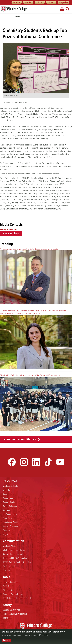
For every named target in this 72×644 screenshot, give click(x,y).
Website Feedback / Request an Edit (17, 598)
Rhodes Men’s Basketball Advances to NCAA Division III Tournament (30, 375)
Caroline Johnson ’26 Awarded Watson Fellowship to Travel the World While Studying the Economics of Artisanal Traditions (33, 312)
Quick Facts (7, 518)
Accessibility (7, 490)
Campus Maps (8, 498)
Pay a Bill (6, 586)
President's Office (10, 566)
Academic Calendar (10, 486)
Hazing (5, 618)
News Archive (11, 233)
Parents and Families (11, 522)
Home (18, 17)
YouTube (60, 462)
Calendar (62, 9)
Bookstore (7, 494)
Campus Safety (9, 502)
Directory (6, 510)
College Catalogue (10, 506)
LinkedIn (36, 462)
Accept (6, 640)
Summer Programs (10, 526)
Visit (40, 2)
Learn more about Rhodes (19, 439)
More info (43, 635)
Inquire (17, 2)
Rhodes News (25, 9)
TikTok (48, 462)
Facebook (12, 462)
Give (51, 2)
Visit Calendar (8, 530)
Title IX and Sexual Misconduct (15, 614)
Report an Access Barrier (13, 594)
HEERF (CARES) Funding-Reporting (17, 562)
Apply (28, 2)
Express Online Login (11, 582)
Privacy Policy (8, 590)
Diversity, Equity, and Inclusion (15, 554)
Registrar (6, 570)
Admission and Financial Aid (14, 550)
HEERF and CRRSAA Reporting (15, 558)
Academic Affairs (9, 546)
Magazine (64, 2)
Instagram (24, 462)
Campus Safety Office (11, 610)
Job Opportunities (10, 514)
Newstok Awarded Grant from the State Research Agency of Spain (29, 249)
